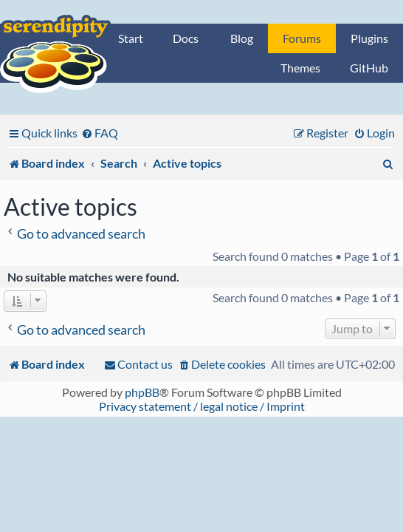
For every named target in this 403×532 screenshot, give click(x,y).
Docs (186, 38)
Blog (242, 38)
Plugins (369, 38)
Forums (302, 38)
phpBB (142, 392)
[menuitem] (100, 133)
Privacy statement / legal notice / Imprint (202, 406)
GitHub (369, 68)
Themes (300, 68)
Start (131, 38)
